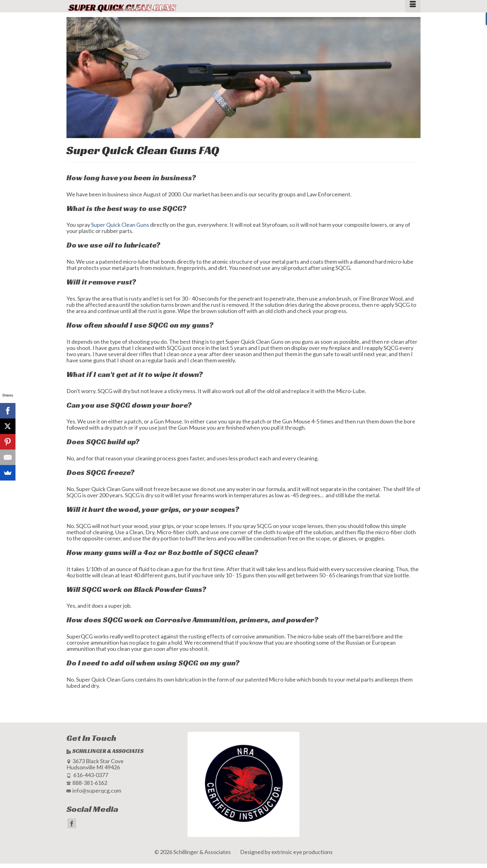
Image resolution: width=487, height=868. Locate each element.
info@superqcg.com (94, 790)
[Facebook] (72, 823)
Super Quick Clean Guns (120, 225)
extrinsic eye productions (302, 852)
